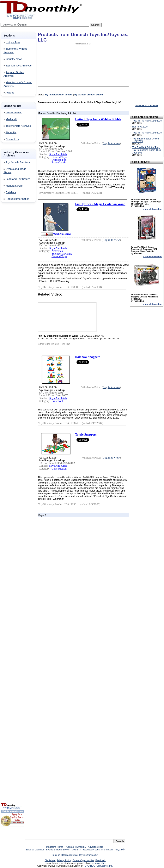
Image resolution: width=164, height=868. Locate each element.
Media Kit (11, 119)
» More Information (152, 209)
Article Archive (14, 113)
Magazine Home (55, 847)
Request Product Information (98, 850)
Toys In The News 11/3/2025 (147, 133)
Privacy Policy (64, 860)
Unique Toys (13, 42)
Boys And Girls (58, 154)
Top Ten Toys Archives (19, 66)
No (69, 344)
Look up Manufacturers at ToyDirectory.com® (75, 855)
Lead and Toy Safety (18, 179)
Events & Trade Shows (58, 850)
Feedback (101, 860)
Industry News (14, 59)
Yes (64, 344)
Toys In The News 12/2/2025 (147, 121)
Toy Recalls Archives (18, 162)
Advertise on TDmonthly (147, 106)
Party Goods (59, 162)
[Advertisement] (12, 268)
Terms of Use (98, 863)
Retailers (11, 192)
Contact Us (12, 139)
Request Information (17, 199)
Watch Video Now (62, 234)
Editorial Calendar (35, 850)
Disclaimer (50, 860)
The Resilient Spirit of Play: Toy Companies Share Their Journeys (147, 150)
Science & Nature (62, 254)
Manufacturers (14, 186)
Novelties (57, 251)
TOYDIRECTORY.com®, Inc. (98, 866)
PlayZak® (120, 850)
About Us (11, 132)
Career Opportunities (83, 860)
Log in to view (111, 143)
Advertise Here (96, 847)
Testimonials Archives (18, 126)
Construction (59, 469)
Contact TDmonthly (76, 847)
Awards (10, 93)
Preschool (57, 401)
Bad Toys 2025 (140, 127)
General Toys (59, 157)
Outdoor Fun (59, 160)
